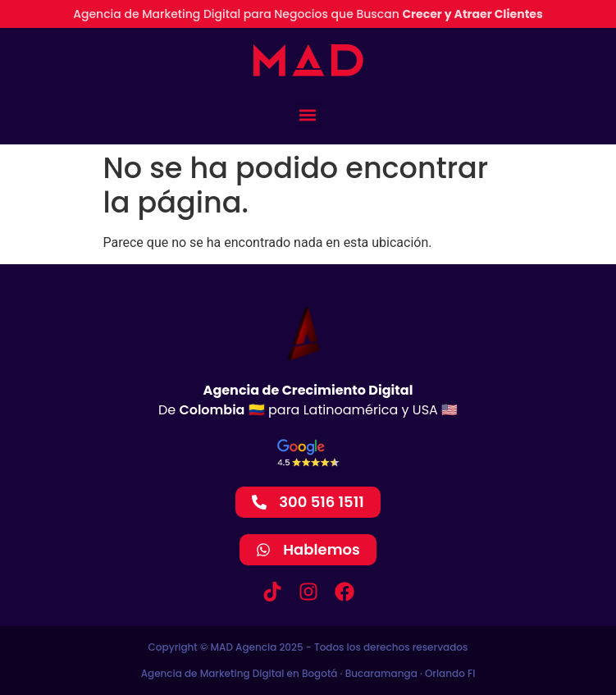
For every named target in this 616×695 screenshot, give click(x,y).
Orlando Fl (450, 673)
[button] (308, 114)
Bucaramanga (381, 673)
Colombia (212, 410)
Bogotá (320, 673)
